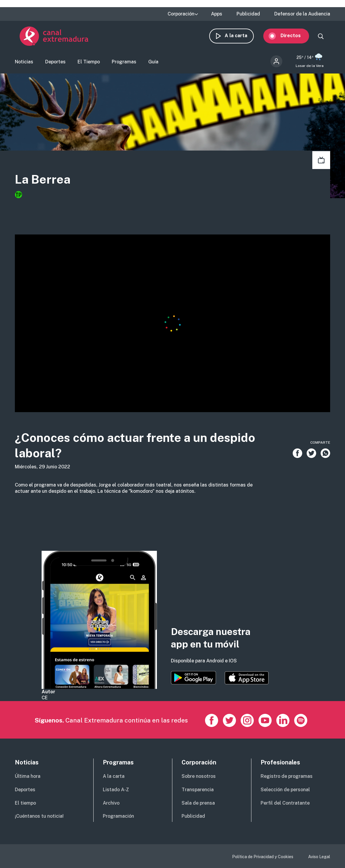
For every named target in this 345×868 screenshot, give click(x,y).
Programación (118, 816)
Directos (295, 38)
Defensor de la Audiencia (302, 14)
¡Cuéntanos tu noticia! (39, 816)
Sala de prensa (198, 803)
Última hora (28, 776)
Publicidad (248, 14)
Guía (153, 64)
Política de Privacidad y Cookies (263, 857)
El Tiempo (89, 64)
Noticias (24, 64)
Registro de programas (287, 776)
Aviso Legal (319, 857)
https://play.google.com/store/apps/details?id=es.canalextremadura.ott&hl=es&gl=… (193, 678)
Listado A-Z (116, 790)
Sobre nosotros (199, 776)
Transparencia (198, 790)
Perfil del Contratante (285, 803)
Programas (124, 64)
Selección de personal (285, 790)
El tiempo (25, 803)
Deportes (55, 64)
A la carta (241, 38)
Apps (217, 14)
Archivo (111, 803)
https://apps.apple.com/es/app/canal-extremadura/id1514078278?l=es (247, 678)
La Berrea (48, 183)
